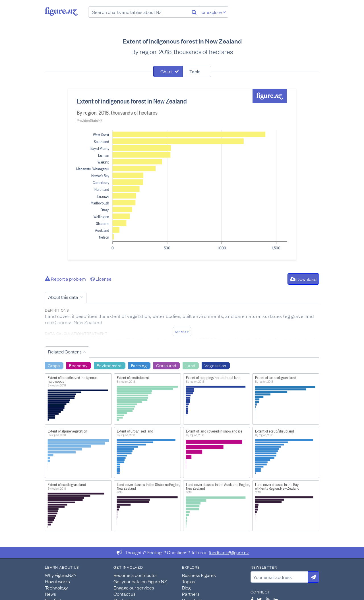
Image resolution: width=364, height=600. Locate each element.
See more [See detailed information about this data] (182, 332)
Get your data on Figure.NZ (140, 581)
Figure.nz (61, 11)
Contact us (125, 594)
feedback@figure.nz (229, 552)
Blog (186, 587)
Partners (191, 594)
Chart (166, 71)
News (50, 594)
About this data (63, 297)
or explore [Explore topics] (214, 12)
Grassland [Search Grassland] (166, 365)
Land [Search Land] (190, 365)
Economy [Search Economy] (78, 365)
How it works (57, 581)
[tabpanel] (182, 174)
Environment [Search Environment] (109, 365)
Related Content (65, 351)
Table (195, 71)
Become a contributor (135, 575)
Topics (189, 581)
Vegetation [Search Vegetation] (215, 365)
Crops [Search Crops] (54, 365)
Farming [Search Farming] (139, 365)
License (101, 279)
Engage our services (134, 587)
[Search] (194, 12)
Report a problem (65, 279)
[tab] (168, 71)
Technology (56, 587)
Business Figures (199, 575)
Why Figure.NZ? (61, 575)
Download (303, 279)
